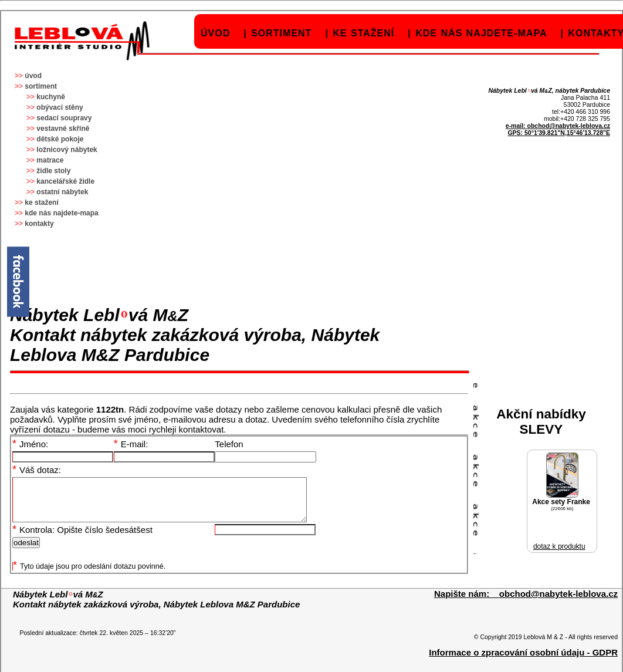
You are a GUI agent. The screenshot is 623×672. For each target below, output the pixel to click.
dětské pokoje (60, 139)
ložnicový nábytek (67, 150)
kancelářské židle (65, 181)
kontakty (39, 224)
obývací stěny (60, 107)
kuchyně (51, 97)
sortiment (281, 33)
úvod (215, 33)
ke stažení (363, 33)
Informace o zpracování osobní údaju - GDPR (523, 661)
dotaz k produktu (559, 546)
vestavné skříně (63, 129)
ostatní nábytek (62, 192)
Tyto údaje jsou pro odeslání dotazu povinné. (89, 575)
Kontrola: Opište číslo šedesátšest (82, 538)
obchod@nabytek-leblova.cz (568, 126)
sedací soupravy (64, 118)
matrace (50, 160)
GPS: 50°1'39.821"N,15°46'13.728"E (559, 133)
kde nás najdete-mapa (481, 33)
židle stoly (53, 171)
